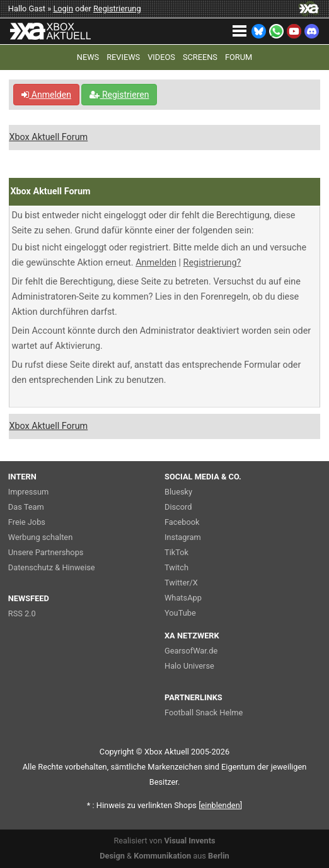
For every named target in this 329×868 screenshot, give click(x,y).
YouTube (180, 613)
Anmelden (46, 95)
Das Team (26, 507)
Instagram (183, 537)
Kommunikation (162, 856)
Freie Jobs (27, 522)
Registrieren (119, 95)
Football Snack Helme (204, 713)
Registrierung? (212, 263)
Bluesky (178, 492)
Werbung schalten (40, 537)
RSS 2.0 (22, 613)
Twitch (176, 567)
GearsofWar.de (191, 651)
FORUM (239, 57)
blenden (221, 805)
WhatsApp (183, 598)
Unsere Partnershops (46, 552)
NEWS (88, 57)
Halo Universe (189, 666)
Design (112, 856)
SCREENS (200, 57)
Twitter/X (181, 583)
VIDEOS (161, 57)
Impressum (28, 492)
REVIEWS (123, 57)
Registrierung (117, 9)
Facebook (182, 522)
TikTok (176, 552)
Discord (178, 507)
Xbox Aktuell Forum (48, 137)
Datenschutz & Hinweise (52, 567)
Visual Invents (189, 841)
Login (63, 9)
